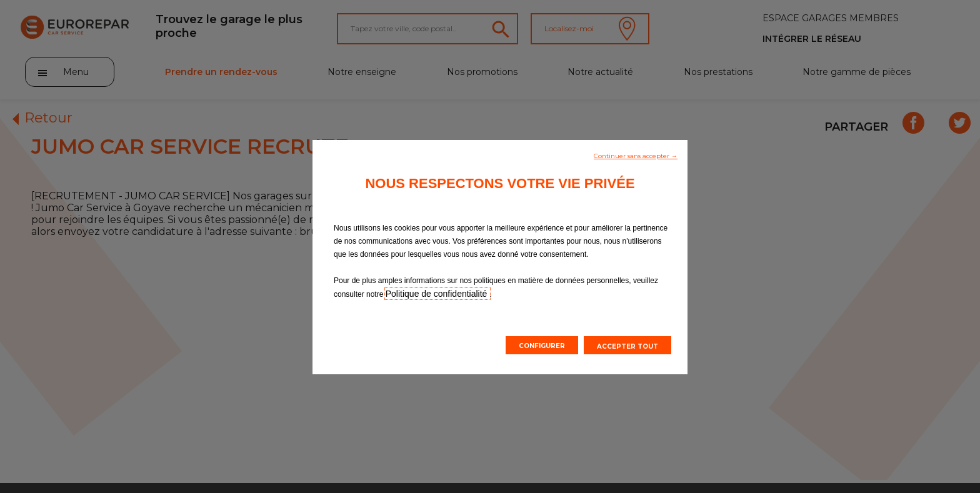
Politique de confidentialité (438, 294)
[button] (636, 155)
